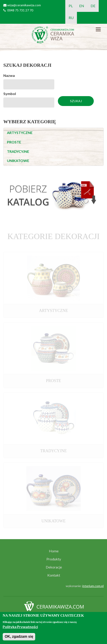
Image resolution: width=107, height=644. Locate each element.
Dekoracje (54, 567)
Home (54, 551)
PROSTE (14, 142)
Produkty (54, 559)
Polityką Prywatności (20, 627)
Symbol (10, 94)
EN (82, 6)
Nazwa (9, 75)
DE (93, 6)
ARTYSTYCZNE (20, 133)
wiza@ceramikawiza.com (24, 5)
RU (71, 18)
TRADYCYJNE (18, 151)
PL (71, 6)
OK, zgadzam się (19, 636)
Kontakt (54, 575)
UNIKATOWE (18, 161)
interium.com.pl (93, 586)
